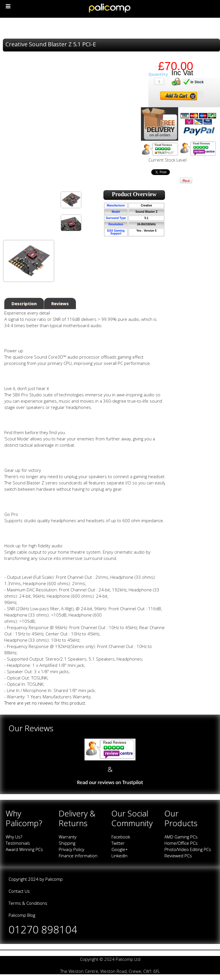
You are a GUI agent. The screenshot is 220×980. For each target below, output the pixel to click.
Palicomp (54, 879)
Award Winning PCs (24, 849)
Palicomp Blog (22, 915)
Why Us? (14, 837)
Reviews (60, 303)
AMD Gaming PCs (181, 837)
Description (24, 303)
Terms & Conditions (28, 903)
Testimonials (18, 843)
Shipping (67, 843)
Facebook (121, 837)
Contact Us (19, 891)
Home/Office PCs (181, 843)
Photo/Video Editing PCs (188, 849)
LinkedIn (119, 856)
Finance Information (78, 856)
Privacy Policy (71, 849)
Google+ (120, 849)
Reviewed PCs (178, 856)
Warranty (68, 837)
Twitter (118, 843)
